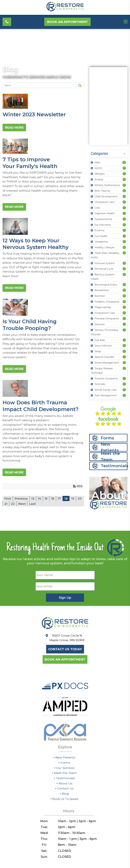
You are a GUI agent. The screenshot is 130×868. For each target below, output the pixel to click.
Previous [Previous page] (21, 505)
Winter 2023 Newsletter (42, 102)
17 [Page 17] (60, 505)
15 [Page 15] (47, 505)
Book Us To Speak (64, 806)
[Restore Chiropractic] (65, 11)
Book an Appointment (68, 22)
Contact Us (64, 796)
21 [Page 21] (13, 510)
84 (124, 162)
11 (124, 185)
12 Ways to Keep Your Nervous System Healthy (42, 229)
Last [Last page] (40, 510)
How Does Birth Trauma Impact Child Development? (42, 394)
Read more (17, 128)
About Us (64, 791)
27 (124, 363)
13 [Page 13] (33, 505)
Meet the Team (110, 457)
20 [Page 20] (6, 510)
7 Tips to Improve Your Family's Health (42, 148)
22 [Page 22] (20, 510)
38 (124, 302)
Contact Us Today (65, 656)
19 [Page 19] (73, 505)
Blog (11, 69)
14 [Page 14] (40, 505)
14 (124, 196)
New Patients (110, 448)
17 (124, 390)
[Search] (37, 85)
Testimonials (114, 466)
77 (124, 202)
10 (124, 179)
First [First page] (8, 505)
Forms (107, 438)
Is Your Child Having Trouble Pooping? (42, 311)
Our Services (64, 775)
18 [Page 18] (67, 505)
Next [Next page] (29, 510)
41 (124, 274)
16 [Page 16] (53, 505)
